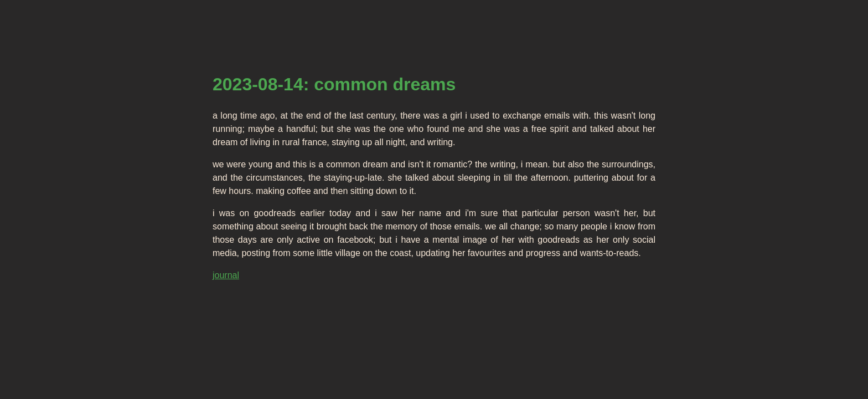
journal (226, 275)
